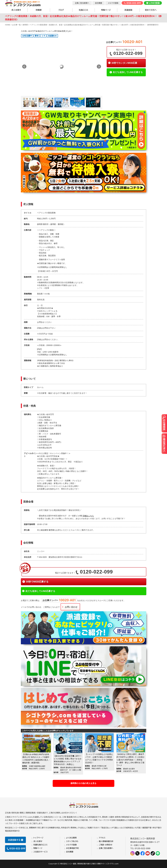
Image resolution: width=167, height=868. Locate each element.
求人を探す (16, 10)
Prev (24, 67)
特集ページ (106, 10)
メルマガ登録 (113, 3)
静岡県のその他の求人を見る (83, 783)
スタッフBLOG (72, 841)
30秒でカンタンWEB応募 (124, 63)
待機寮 (39, 10)
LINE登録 (153, 3)
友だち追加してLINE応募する (128, 72)
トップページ (38, 838)
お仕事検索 (164, 423)
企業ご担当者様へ (82, 3)
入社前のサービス (41, 852)
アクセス (102, 838)
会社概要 (98, 3)
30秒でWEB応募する (37, 582)
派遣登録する (15, 840)
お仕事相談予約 (72, 848)
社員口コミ (84, 10)
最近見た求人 (164, 443)
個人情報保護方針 (106, 841)
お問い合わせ (71, 607)
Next (99, 67)
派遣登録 (128, 10)
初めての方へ (151, 10)
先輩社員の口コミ (40, 845)
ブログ (61, 10)
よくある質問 (71, 838)
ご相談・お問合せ (106, 845)
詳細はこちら (88, 516)
